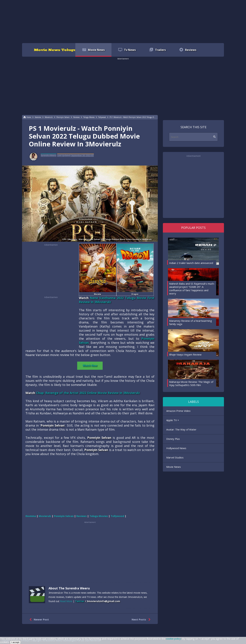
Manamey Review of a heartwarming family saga (191, 322)
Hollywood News (176, 448)
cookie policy (173, 639)
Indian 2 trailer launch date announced (191, 263)
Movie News (174, 467)
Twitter (80, 601)
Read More (66, 601)
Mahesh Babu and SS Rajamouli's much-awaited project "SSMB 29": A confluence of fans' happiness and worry (192, 289)
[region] (123, 21)
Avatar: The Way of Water (181, 429)
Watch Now (90, 366)
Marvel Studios (175, 457)
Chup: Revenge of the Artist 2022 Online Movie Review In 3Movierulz (88, 393)
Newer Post (38, 620)
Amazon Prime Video (178, 411)
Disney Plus (173, 439)
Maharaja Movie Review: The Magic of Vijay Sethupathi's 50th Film (191, 383)
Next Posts (142, 620)
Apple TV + (173, 420)
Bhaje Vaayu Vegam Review (185, 354)
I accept (15, 642)
